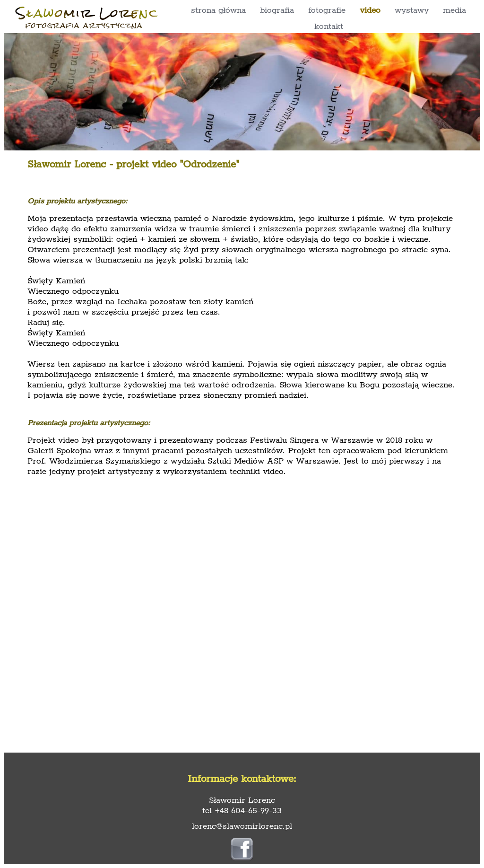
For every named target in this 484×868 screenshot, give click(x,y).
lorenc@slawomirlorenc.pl (242, 826)
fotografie (327, 10)
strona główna (218, 10)
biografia (277, 10)
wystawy (412, 10)
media (454, 10)
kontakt (329, 26)
